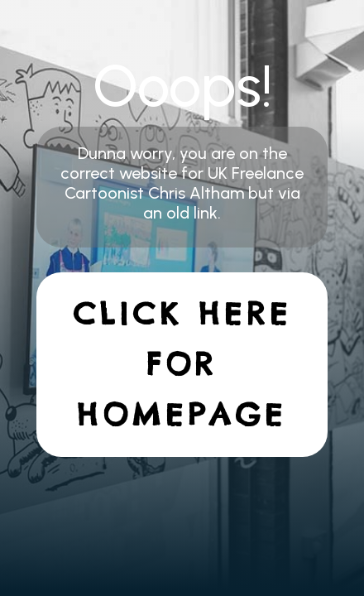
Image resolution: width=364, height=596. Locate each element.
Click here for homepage (182, 364)
